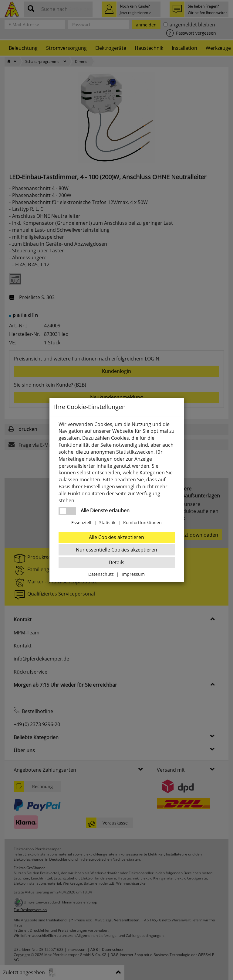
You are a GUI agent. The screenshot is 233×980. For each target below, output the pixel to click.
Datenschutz (101, 574)
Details (116, 562)
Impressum (133, 574)
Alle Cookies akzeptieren (116, 537)
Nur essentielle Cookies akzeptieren (116, 550)
